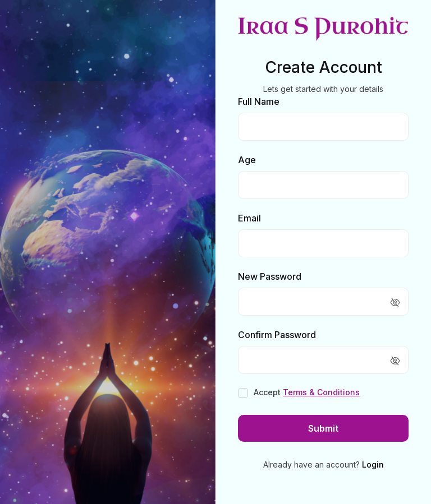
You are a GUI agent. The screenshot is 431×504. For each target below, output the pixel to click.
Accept (307, 392)
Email (249, 218)
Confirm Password (277, 335)
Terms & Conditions (321, 392)
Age (247, 160)
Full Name (259, 101)
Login (373, 464)
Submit (323, 428)
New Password (270, 276)
